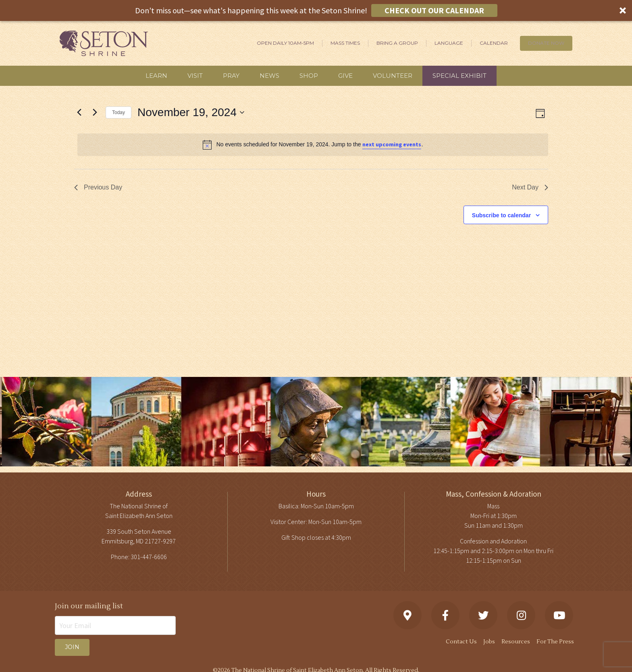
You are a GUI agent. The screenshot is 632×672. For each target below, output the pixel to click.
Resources (516, 642)
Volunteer (393, 76)
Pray (231, 76)
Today (118, 112)
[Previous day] (79, 112)
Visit (195, 76)
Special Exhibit (459, 76)
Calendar (494, 43)
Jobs (489, 642)
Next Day (530, 187)
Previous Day (98, 187)
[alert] (313, 145)
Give (345, 76)
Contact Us (461, 642)
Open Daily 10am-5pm (285, 43)
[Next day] (95, 112)
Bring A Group (397, 43)
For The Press (555, 642)
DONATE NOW (546, 43)
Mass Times (345, 43)
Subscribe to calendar (501, 215)
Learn (156, 76)
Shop (309, 76)
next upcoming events (392, 145)
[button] (316, 10)
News (269, 76)
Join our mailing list (89, 606)
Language (449, 43)
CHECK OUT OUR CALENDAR (434, 10)
